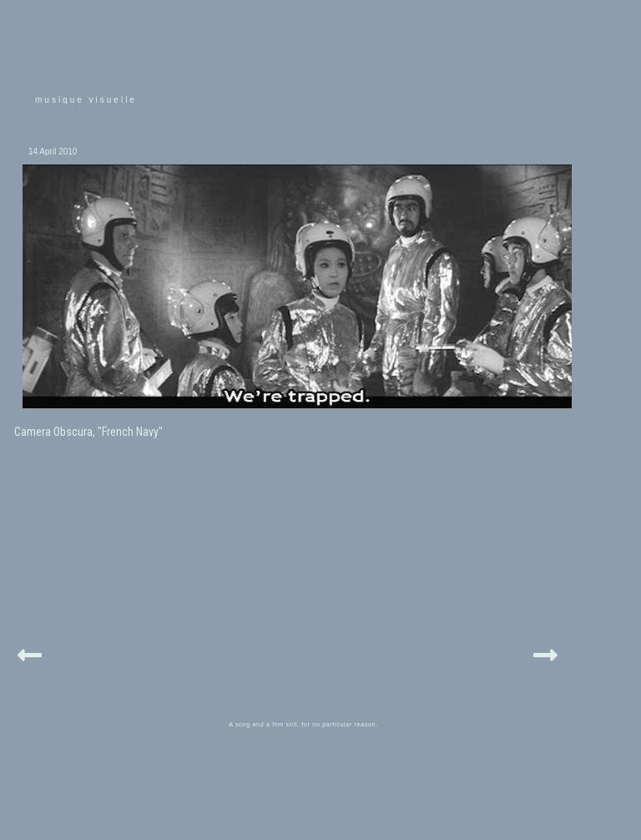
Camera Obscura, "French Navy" (88, 432)
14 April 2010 (53, 152)
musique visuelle (86, 100)
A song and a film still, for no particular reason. (303, 724)
